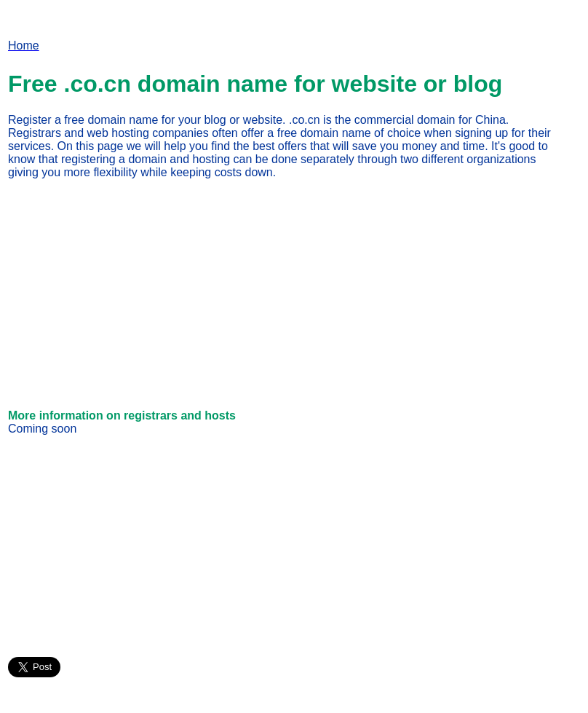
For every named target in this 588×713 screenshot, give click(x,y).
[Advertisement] (130, 293)
